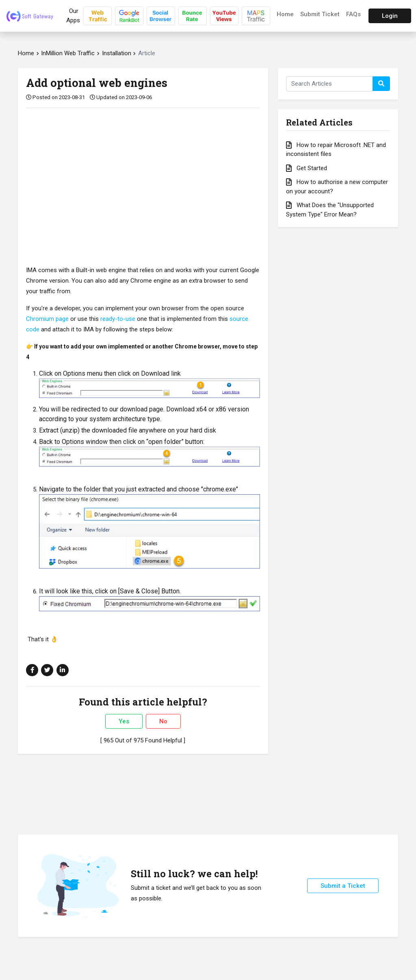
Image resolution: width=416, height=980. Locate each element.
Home (285, 14)
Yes (124, 721)
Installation (117, 53)
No (163, 721)
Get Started (307, 168)
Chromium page (47, 319)
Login (390, 16)
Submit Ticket (320, 14)
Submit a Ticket (343, 886)
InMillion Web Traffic (68, 53)
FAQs (353, 14)
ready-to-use (118, 319)
